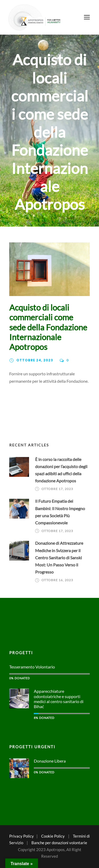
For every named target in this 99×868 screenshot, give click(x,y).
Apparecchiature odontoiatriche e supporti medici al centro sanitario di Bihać (59, 699)
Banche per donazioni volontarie (59, 843)
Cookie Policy (53, 836)
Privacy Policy (22, 836)
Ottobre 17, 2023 (57, 489)
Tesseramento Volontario (32, 667)
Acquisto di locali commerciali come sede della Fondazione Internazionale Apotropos (48, 327)
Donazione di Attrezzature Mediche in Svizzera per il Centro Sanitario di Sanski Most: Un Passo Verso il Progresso (59, 557)
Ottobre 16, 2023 (57, 580)
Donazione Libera (50, 761)
